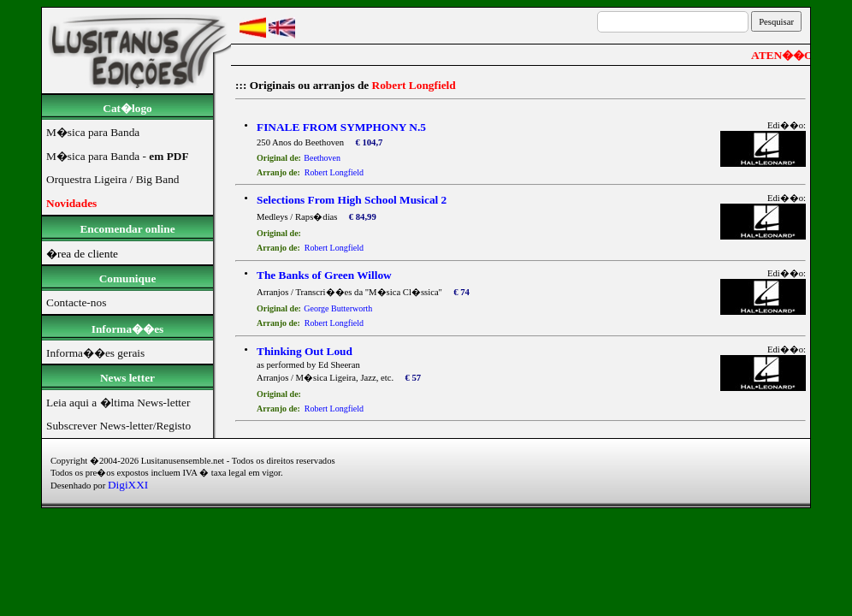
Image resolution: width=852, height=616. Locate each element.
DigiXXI (128, 485)
